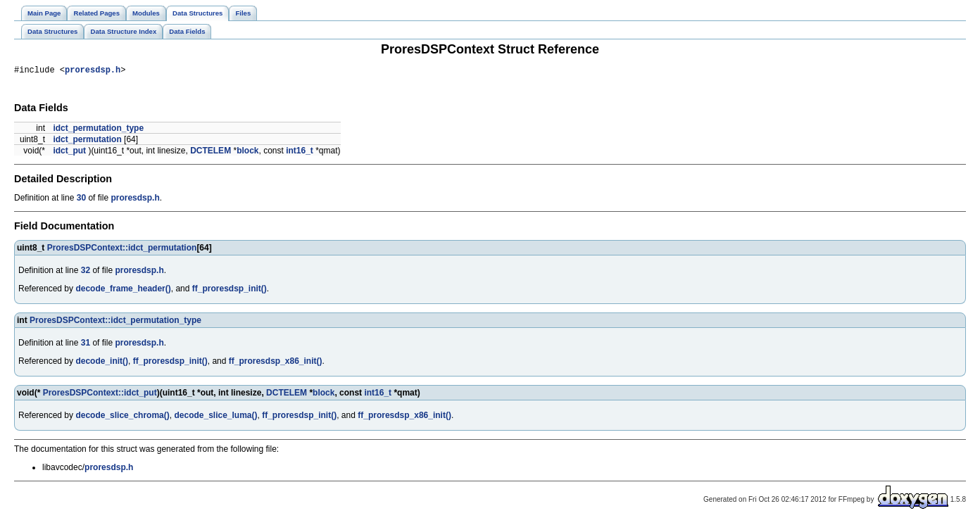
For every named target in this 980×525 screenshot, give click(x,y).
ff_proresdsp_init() (230, 291)
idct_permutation (87, 141)
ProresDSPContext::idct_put (100, 395)
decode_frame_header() (123, 291)
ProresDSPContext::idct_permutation (122, 250)
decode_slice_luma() (215, 417)
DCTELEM (211, 153)
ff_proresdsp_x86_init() (276, 363)
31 (86, 345)
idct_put (69, 153)
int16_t (300, 153)
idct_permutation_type (98, 130)
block (247, 153)
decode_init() (102, 363)
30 (81, 200)
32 (86, 272)
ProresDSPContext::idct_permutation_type (115, 322)
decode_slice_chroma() (122, 417)
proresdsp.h (93, 71)
